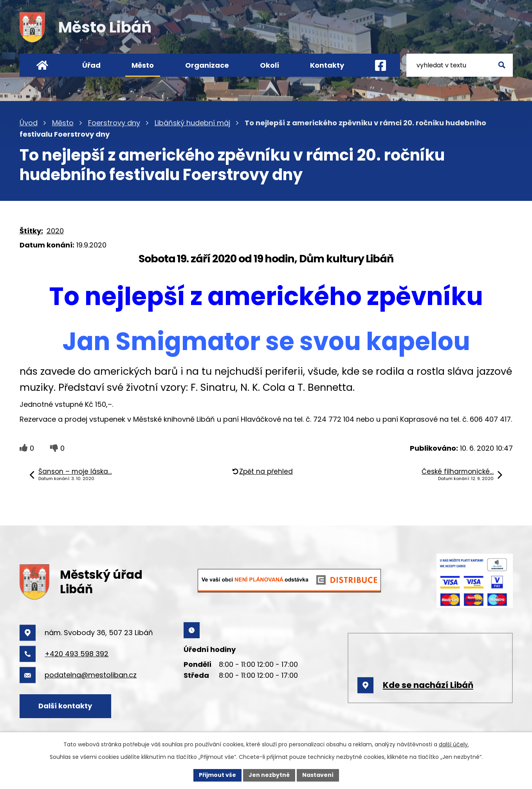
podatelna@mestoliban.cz (91, 675)
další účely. (454, 744)
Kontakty (327, 65)
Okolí (270, 65)
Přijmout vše (217, 775)
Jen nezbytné (269, 775)
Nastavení (318, 775)
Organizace (207, 65)
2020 (55, 231)
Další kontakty (65, 706)
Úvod (42, 65)
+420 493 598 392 (77, 654)
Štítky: (31, 231)
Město (143, 65)
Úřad (91, 65)
